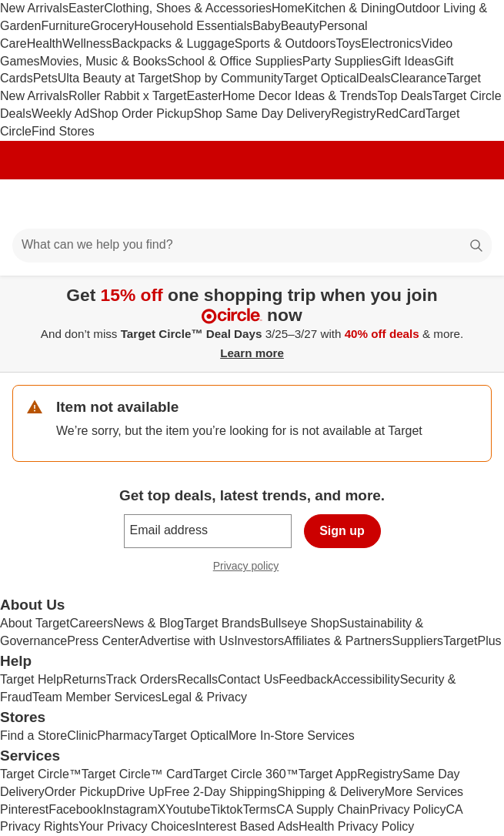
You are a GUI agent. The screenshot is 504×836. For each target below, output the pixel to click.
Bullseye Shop (300, 623)
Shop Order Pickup (141, 114)
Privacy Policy (408, 809)
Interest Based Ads (247, 826)
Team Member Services (97, 697)
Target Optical (321, 78)
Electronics (391, 43)
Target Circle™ (41, 774)
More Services (424, 792)
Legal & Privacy (204, 697)
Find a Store (33, 736)
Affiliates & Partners (338, 641)
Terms (259, 809)
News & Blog (149, 623)
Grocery (112, 26)
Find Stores (63, 131)
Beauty (300, 26)
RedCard (401, 114)
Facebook (75, 809)
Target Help (32, 679)
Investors (259, 641)
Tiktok (226, 809)
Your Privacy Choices (137, 826)
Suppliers (417, 641)
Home (288, 8)
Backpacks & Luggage (174, 43)
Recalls (198, 679)
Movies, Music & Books (103, 61)
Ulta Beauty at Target (115, 78)
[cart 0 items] (472, 204)
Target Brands (222, 623)
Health (45, 43)
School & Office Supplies (235, 61)
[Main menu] (32, 204)
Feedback (305, 679)
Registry (354, 114)
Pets (45, 78)
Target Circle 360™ (246, 774)
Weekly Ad (60, 114)
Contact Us (248, 679)
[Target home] (252, 204)
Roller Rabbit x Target (128, 96)
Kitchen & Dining (350, 8)
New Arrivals (34, 8)
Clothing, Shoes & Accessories (188, 8)
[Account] (432, 204)
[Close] (482, 293)
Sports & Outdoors (285, 43)
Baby (266, 26)
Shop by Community (228, 78)
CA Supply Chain (323, 809)
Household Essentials (193, 26)
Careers (91, 623)
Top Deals (405, 96)
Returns (85, 679)
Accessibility (366, 679)
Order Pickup (80, 792)
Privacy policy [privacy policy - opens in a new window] (252, 568)
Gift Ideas (408, 61)
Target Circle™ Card (137, 774)
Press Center (103, 641)
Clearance (419, 78)
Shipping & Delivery (331, 792)
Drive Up (140, 792)
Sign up (342, 531)
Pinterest (24, 809)
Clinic (82, 736)
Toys (348, 43)
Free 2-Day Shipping (220, 792)
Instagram (130, 809)
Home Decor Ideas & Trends (300, 96)
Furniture (65, 26)
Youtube (188, 809)
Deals (375, 78)
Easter (86, 8)
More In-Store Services (292, 736)
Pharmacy (125, 736)
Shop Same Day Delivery (262, 114)
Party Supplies (342, 61)
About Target (35, 623)
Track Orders (142, 679)
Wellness (87, 43)
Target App (328, 774)
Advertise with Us (187, 641)
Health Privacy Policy (356, 826)
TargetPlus (472, 641)
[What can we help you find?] (252, 246)
